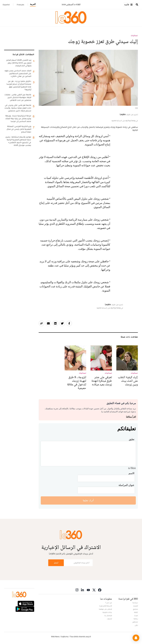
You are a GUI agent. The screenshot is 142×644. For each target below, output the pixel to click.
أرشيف (110, 619)
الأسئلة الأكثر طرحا (106, 606)
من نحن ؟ (109, 603)
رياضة (136, 619)
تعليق (132, 439)
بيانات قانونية (107, 612)
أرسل (56, 563)
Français (20, 5)
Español (6, 5)
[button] (136, 638)
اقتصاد (135, 606)
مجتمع (135, 609)
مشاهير (135, 622)
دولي (136, 625)
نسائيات (134, 35)
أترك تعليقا (88, 500)
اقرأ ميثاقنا (131, 417)
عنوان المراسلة (126, 485)
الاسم (131, 473)
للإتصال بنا (108, 615)
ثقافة (136, 612)
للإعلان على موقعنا (105, 609)
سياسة (135, 603)
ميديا (136, 615)
